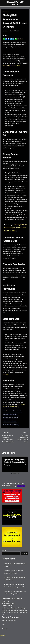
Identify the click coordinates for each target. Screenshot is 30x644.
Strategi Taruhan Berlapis (10, 421)
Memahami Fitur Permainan (10, 414)
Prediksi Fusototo (7, 606)
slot (3, 625)
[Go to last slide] (4, 464)
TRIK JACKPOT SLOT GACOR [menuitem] (11, 65)
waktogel (5, 608)
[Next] (26, 464)
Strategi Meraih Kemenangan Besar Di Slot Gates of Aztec (16, 228)
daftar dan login (21, 608)
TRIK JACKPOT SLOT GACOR (11, 424)
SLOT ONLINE (6, 12)
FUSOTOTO (5, 601)
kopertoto (5, 374)
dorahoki (5, 629)
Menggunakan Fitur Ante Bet (10, 418)
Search (4, 550)
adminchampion (8, 31)
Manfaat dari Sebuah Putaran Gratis (12, 411)
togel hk (2, 635)
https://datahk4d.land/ (9, 603)
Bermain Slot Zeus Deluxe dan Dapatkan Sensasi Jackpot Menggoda (8, 437)
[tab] (12, 473)
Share (21, 39)
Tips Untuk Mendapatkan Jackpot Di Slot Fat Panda (22, 437)
